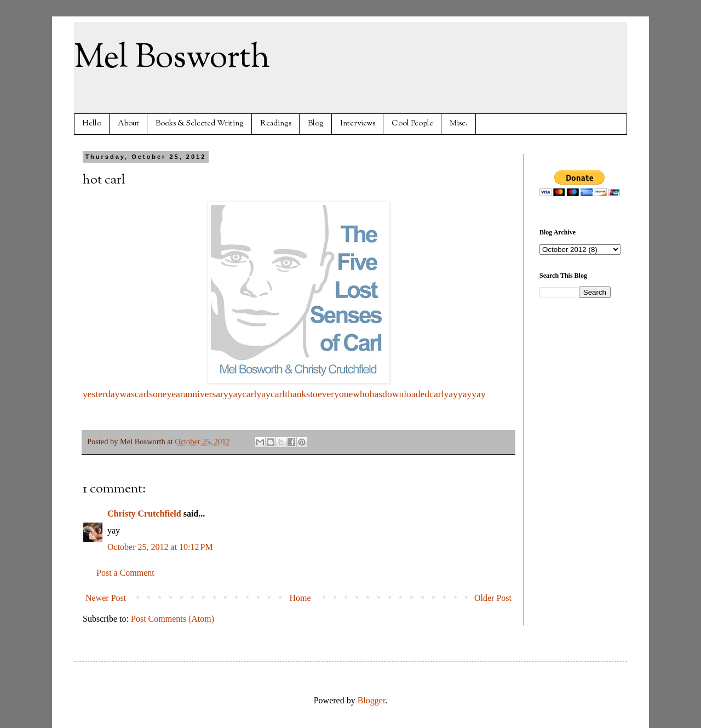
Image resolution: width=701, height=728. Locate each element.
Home (300, 598)
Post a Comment (125, 573)
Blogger (372, 700)
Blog (316, 124)
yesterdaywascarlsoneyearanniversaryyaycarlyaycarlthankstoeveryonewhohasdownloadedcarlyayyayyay (284, 394)
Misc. (459, 124)
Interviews (358, 124)
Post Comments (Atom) (173, 619)
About (128, 124)
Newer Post (106, 598)
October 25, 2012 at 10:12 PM (160, 547)
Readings (276, 124)
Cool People (412, 124)
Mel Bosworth (172, 58)
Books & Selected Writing (200, 124)
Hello (92, 124)
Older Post (493, 598)
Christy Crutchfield (144, 514)
